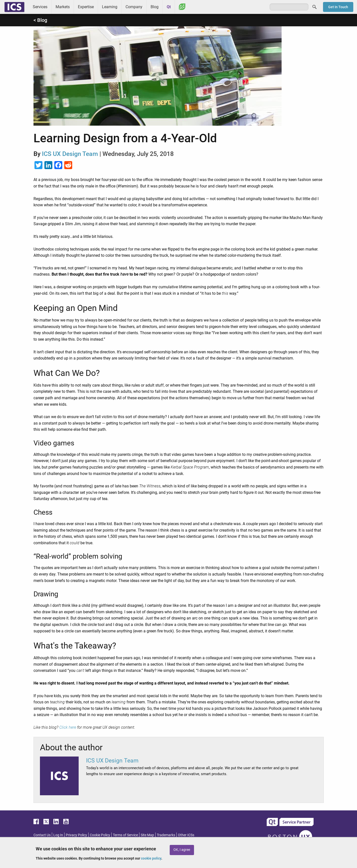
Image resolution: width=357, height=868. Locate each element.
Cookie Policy (100, 835)
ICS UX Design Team (70, 154)
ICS (14, 7)
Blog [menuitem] (155, 7)
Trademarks (166, 835)
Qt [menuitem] (169, 7)
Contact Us (42, 835)
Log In (58, 835)
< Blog (40, 20)
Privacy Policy (76, 835)
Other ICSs (186, 835)
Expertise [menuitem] (86, 7)
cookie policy (151, 858)
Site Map (147, 835)
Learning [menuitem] (110, 7)
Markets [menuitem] (63, 7)
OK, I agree (182, 850)
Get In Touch (338, 7)
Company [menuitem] (134, 7)
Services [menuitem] (40, 7)
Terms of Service (125, 835)
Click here (68, 727)
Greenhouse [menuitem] (182, 7)
